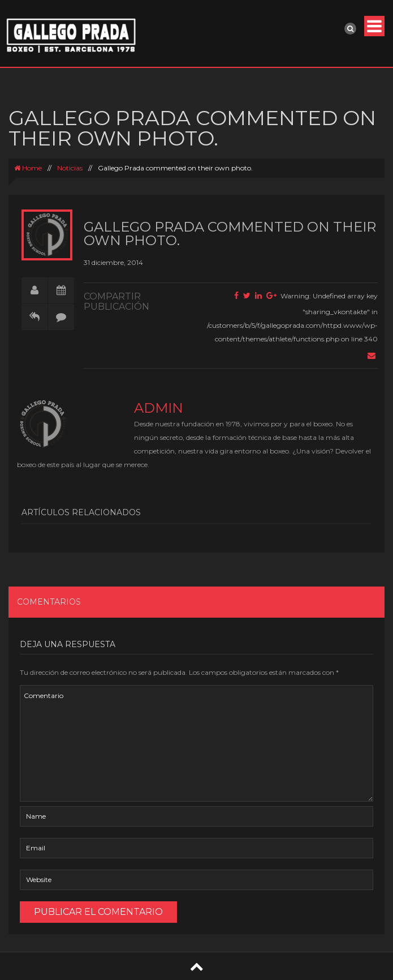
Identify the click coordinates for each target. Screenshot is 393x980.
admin (159, 408)
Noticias (70, 168)
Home (28, 168)
